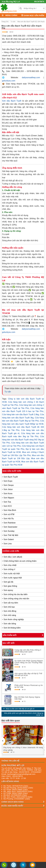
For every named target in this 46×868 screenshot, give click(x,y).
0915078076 (39, 2)
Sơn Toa (7, 502)
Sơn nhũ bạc (9, 607)
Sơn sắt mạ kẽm (11, 603)
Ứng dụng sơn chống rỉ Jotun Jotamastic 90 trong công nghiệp (23, 749)
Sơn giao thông (10, 586)
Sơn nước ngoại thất (13, 578)
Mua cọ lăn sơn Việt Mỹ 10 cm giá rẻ (20, 709)
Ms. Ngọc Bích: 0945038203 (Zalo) (18, 791)
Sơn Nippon (9, 498)
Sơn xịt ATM (9, 514)
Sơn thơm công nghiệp (14, 619)
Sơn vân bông (10, 624)
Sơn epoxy (8, 590)
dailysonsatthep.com (31, 77)
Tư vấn (8, 392)
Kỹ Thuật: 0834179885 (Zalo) (16, 793)
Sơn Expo (8, 481)
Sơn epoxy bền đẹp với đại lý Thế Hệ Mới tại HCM (28, 674)
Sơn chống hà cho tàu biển (16, 594)
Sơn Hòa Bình (10, 510)
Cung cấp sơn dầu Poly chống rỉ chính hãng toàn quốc (28, 651)
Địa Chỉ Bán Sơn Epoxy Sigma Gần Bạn (27, 698)
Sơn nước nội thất (12, 574)
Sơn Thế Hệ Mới (11, 535)
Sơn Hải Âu (9, 519)
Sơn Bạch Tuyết (11, 477)
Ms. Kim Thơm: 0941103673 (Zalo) (18, 797)
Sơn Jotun (8, 489)
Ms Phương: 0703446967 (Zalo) (17, 799)
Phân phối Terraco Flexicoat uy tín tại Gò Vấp (29, 686)
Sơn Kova (8, 494)
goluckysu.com (9, 81)
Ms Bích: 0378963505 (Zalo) (15, 795)
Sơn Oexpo (9, 485)
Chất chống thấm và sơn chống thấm (20, 561)
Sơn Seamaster (10, 527)
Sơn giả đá (8, 582)
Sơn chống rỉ (9, 569)
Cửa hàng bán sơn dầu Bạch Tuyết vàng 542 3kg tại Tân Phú (23, 440)
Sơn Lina (8, 544)
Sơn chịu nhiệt (10, 565)
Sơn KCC (8, 506)
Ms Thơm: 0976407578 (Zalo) (16, 786)
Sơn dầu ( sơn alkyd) (13, 557)
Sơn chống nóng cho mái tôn (16, 599)
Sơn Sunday (9, 531)
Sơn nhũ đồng (10, 611)
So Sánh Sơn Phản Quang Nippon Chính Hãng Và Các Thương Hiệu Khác (29, 663)
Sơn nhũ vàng (10, 615)
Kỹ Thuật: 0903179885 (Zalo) (16, 790)
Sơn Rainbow (10, 523)
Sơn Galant (9, 539)
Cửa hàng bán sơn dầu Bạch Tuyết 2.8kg (20, 414)
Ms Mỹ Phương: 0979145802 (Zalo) (18, 788)
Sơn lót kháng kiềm (12, 628)
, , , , (21, 769)
